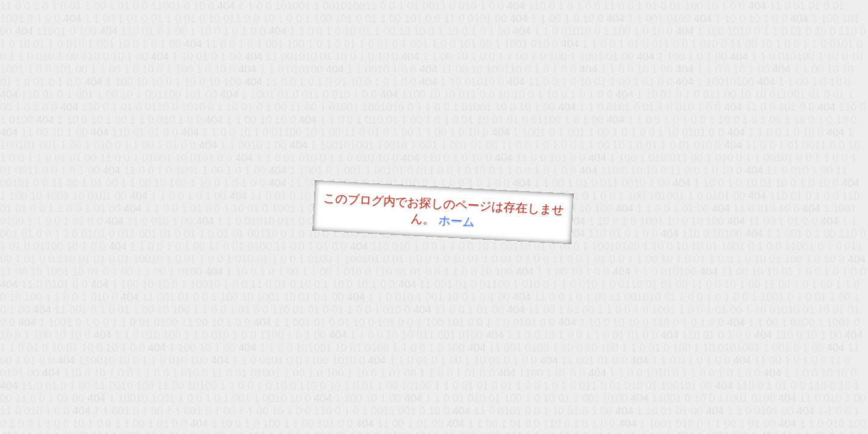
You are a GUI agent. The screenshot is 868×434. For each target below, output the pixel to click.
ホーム (457, 221)
